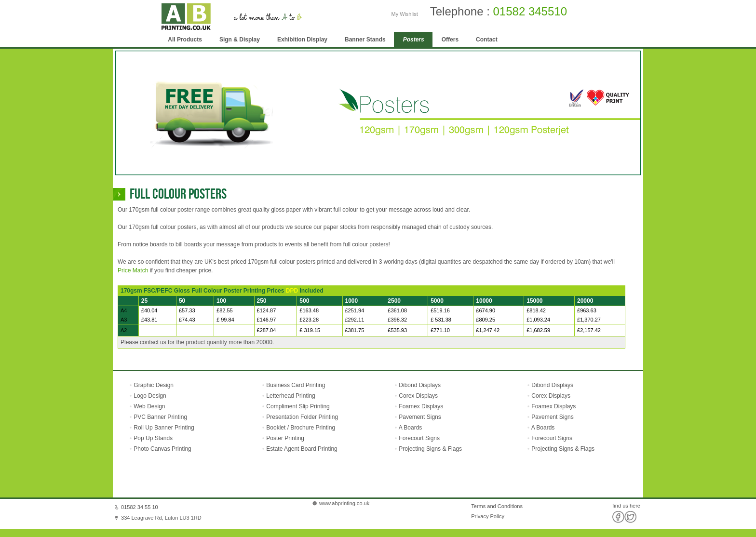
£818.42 (536, 310)
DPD (292, 291)
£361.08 (397, 310)
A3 (124, 320)
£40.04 (149, 310)
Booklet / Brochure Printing (301, 428)
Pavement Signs (420, 417)
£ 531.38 (441, 320)
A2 (124, 330)
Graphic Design (153, 385)
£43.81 (149, 320)
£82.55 (225, 310)
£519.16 (440, 310)
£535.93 (397, 330)
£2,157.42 (589, 330)
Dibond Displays (420, 385)
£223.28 (309, 320)
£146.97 (267, 320)
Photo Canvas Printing (162, 449)
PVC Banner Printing (160, 417)
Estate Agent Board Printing (302, 449)
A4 (124, 310)
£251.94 (355, 310)
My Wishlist (405, 14)
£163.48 (309, 310)
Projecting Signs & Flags (430, 449)
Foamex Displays (421, 406)
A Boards (411, 428)
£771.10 (440, 330)
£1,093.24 (538, 320)
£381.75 (355, 330)
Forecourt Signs (419, 438)
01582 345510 (530, 11)
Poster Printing (285, 438)
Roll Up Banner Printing (163, 428)
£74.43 (187, 320)
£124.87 (267, 310)
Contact (487, 40)
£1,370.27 (589, 320)
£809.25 (486, 320)
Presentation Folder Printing (302, 417)
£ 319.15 (310, 330)
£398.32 (397, 320)
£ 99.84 (225, 320)
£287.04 (267, 330)
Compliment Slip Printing (298, 406)
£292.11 (355, 320)
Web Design (148, 406)
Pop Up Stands (152, 438)
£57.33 (187, 310)
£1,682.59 (538, 330)
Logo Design (149, 396)
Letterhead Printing (290, 396)
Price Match (133, 270)
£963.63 (587, 310)
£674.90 (486, 310)
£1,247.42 (488, 330)
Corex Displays (418, 396)
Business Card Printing (295, 385)
